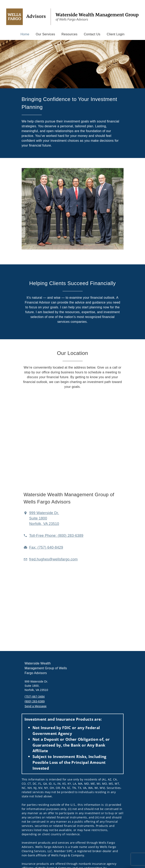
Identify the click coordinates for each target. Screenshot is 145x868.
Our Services (45, 34)
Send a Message (36, 706)
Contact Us (92, 34)
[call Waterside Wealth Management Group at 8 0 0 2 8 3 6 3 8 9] (56, 536)
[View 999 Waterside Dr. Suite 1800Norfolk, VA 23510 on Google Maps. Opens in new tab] (44, 518)
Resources (69, 34)
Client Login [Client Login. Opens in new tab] (116, 34)
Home (25, 34)
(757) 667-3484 (35, 697)
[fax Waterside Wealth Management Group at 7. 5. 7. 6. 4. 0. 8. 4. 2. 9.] (46, 547)
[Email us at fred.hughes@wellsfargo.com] (54, 559)
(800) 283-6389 (35, 701)
